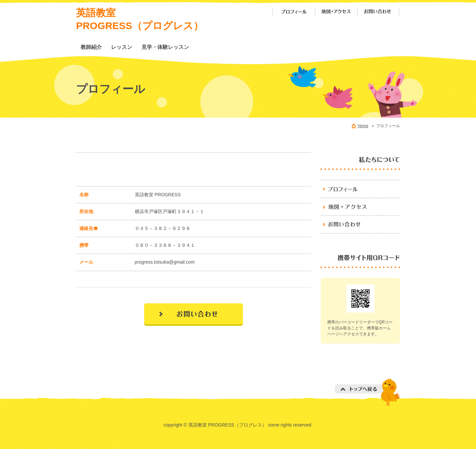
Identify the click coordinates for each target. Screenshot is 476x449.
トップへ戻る (367, 392)
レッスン (122, 47)
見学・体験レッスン (165, 47)
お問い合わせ (378, 12)
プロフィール (294, 12)
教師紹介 (91, 47)
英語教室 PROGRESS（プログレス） (360, 189)
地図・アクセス (336, 12)
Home (363, 126)
